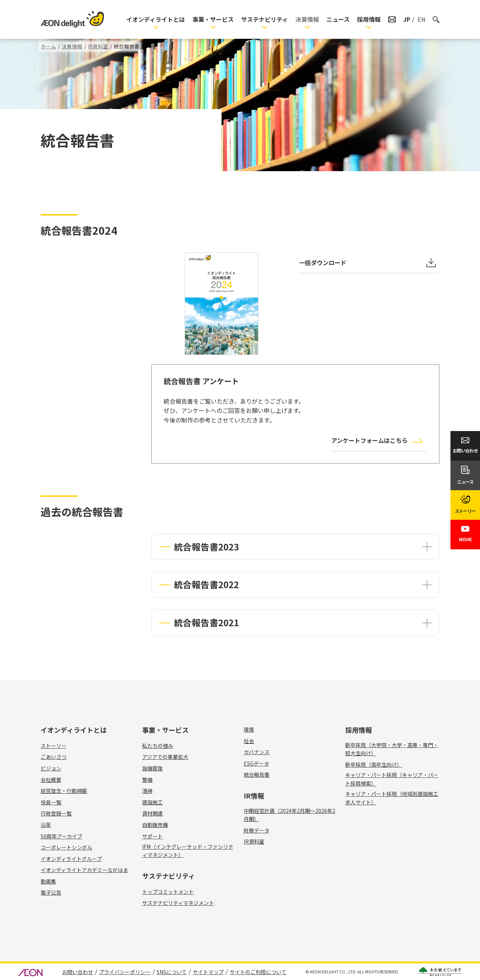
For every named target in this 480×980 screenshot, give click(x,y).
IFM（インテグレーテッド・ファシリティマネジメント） (188, 851)
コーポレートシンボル (66, 847)
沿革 (46, 825)
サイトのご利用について (258, 972)
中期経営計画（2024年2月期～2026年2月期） (289, 815)
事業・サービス (213, 19)
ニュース (338, 19)
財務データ (257, 830)
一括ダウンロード (323, 262)
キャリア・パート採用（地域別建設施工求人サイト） (392, 798)
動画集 (48, 881)
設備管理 (157, 768)
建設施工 (157, 802)
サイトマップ (208, 972)
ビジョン (51, 768)
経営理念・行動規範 (64, 791)
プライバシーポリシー (125, 972)
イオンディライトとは (156, 19)
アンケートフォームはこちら (369, 440)
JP (407, 19)
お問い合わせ (78, 972)
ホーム (48, 46)
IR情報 (254, 796)
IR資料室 (98, 46)
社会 (249, 741)
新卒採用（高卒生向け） (374, 764)
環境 (249, 729)
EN (421, 19)
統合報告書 (257, 774)
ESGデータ (256, 763)
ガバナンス (257, 752)
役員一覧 (51, 802)
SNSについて (172, 972)
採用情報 (369, 19)
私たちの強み (158, 746)
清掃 (152, 791)
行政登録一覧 (56, 813)
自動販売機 (159, 825)
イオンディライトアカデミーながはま (84, 870)
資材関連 (157, 813)
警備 (152, 780)
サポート (157, 836)
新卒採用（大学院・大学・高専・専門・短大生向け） (392, 749)
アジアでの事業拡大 (165, 757)
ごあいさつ (54, 757)
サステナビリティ (265, 19)
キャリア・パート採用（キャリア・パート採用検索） (392, 779)
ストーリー (54, 746)
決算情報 (307, 19)
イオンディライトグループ (71, 859)
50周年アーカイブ (61, 836)
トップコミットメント (168, 892)
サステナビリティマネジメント (178, 903)
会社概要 (51, 780)
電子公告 (51, 892)
